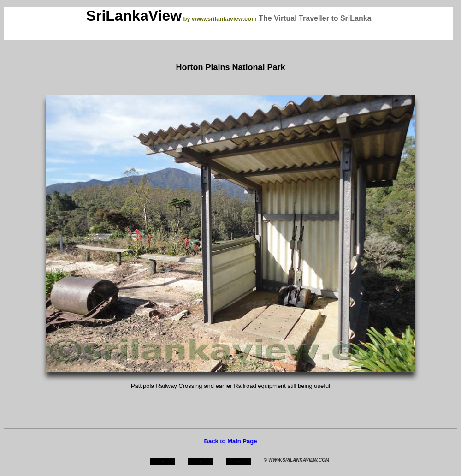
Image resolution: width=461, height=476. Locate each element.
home (163, 461)
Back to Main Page (231, 441)
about (201, 461)
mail (238, 461)
